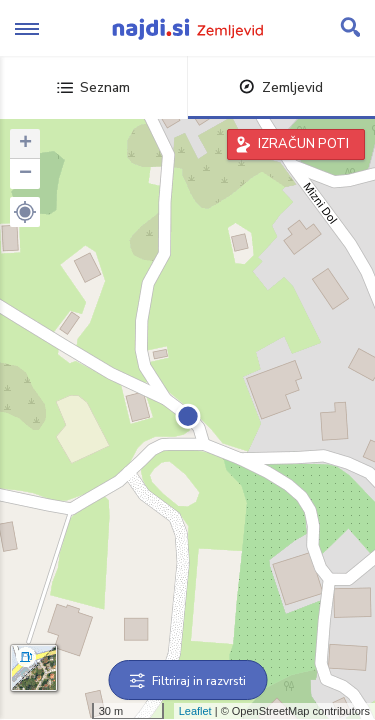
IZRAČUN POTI (303, 144)
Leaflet (195, 711)
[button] (25, 212)
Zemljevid (281, 87)
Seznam (93, 87)
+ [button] (25, 144)
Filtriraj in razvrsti (187, 681)
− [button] (25, 174)
